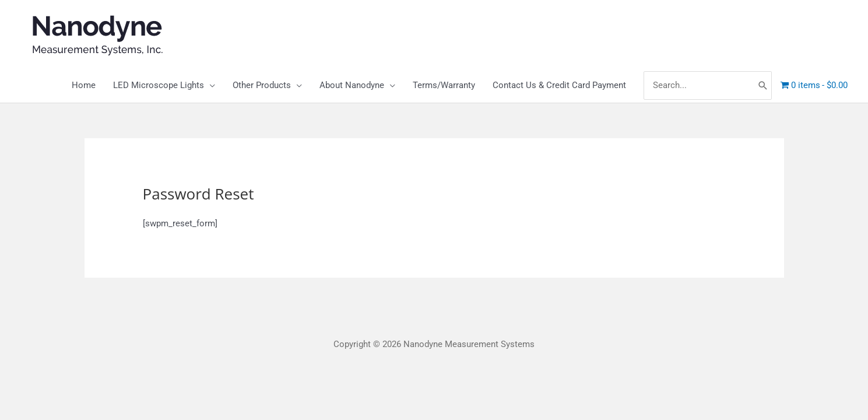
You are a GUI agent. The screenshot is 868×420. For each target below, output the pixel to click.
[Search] (763, 85)
